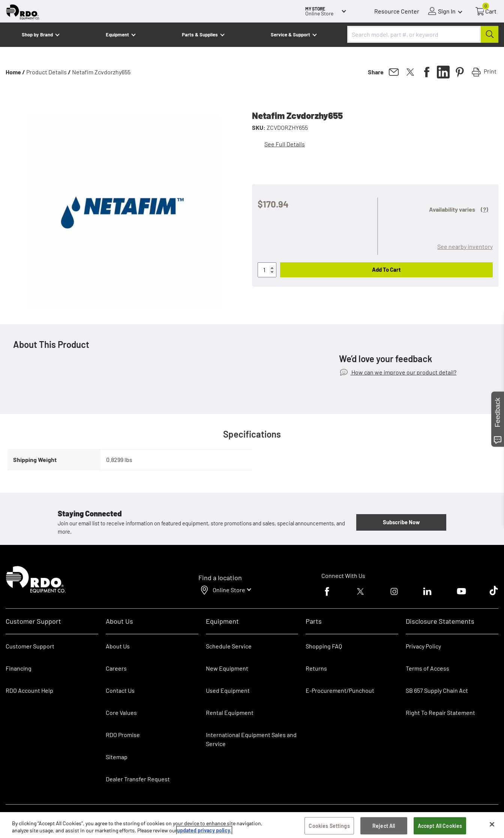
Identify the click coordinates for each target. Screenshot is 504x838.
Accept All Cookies (440, 827)
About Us (118, 646)
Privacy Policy (423, 646)
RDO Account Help (29, 690)
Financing (19, 668)
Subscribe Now (401, 522)
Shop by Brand (37, 35)
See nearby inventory (465, 246)
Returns (316, 668)
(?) (484, 209)
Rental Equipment (230, 712)
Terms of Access (427, 668)
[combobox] (423, 34)
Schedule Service (229, 646)
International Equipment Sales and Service (251, 739)
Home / (15, 72)
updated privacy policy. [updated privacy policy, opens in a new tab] (204, 831)
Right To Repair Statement (440, 712)
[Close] (492, 826)
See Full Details (285, 144)
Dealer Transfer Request (138, 779)
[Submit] (490, 34)
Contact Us (120, 690)
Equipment (117, 35)
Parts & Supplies (200, 35)
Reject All (384, 827)
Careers (116, 668)
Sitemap (117, 757)
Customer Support (30, 646)
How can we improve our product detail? (403, 372)
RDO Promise (123, 735)
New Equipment (227, 668)
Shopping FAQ (324, 646)
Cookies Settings (329, 827)
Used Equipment (228, 690)
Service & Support (290, 35)
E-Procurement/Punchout (340, 690)
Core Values (121, 712)
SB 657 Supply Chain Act (437, 690)
